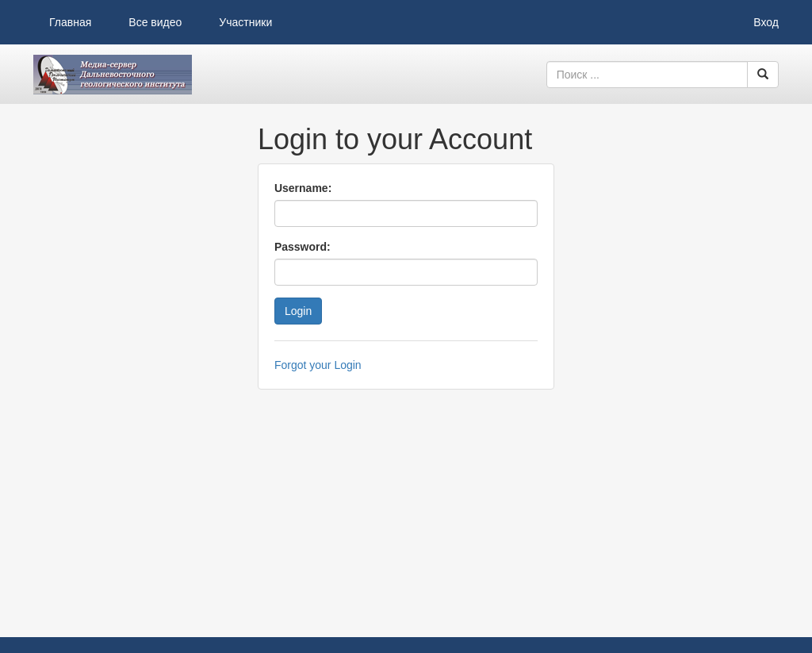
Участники (245, 22)
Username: (303, 188)
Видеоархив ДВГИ (113, 75)
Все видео (155, 22)
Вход (766, 22)
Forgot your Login (318, 365)
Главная (70, 22)
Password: (303, 247)
